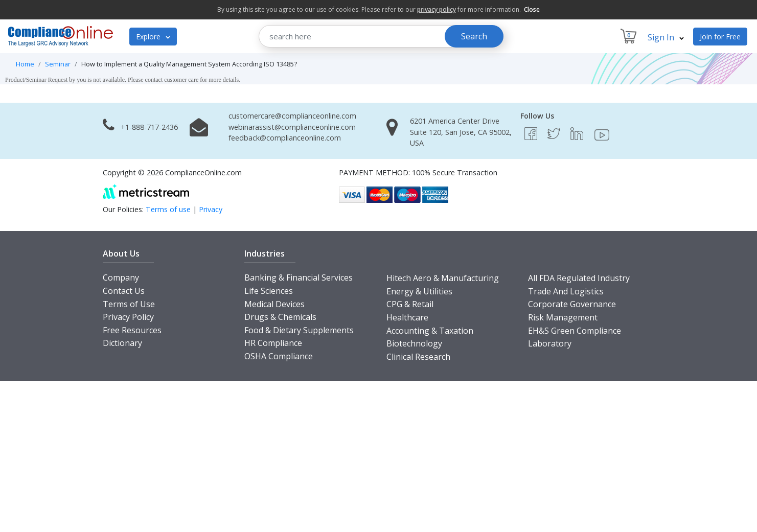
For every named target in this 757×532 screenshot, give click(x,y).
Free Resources (132, 330)
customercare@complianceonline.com (292, 116)
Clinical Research (418, 357)
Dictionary (122, 343)
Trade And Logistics (566, 291)
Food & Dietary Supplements (299, 330)
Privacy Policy (128, 317)
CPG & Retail (410, 304)
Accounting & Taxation (430, 331)
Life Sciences (269, 291)
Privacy (211, 209)
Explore (153, 37)
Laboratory (550, 343)
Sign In (666, 37)
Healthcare (407, 317)
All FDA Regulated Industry (579, 278)
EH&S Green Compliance (575, 331)
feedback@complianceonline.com (285, 138)
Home (25, 64)
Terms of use (168, 209)
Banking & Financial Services (299, 277)
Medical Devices (274, 304)
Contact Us (124, 291)
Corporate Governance (572, 304)
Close (532, 9)
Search (474, 36)
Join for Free (720, 37)
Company (121, 277)
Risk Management (563, 317)
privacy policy (437, 9)
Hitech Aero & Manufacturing (443, 278)
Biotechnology (414, 343)
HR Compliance (273, 343)
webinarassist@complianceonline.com (292, 127)
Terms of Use (129, 304)
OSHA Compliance (279, 356)
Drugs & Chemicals (280, 317)
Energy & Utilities (419, 291)
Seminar (58, 64)
